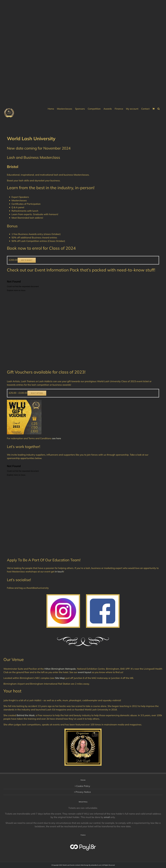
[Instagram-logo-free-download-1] (63, 597)
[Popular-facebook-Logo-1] (103, 597)
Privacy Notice (83, 792)
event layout (85, 672)
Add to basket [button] (27, 260)
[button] (159, 109)
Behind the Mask (26, 715)
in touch (59, 572)
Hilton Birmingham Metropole (60, 669)
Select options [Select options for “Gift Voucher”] (37, 393)
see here (56, 438)
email (107, 817)
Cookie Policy (83, 786)
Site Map (60, 678)
